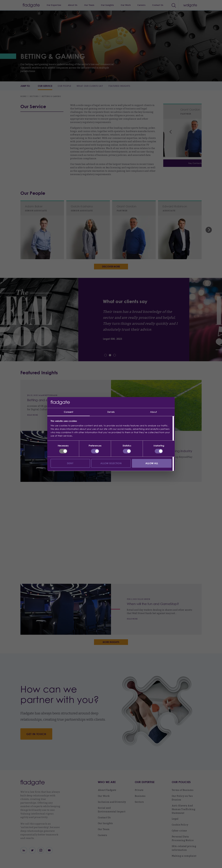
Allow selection (111, 463)
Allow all (152, 463)
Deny (70, 463)
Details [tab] (111, 412)
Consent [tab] (68, 412)
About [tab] (153, 412)
